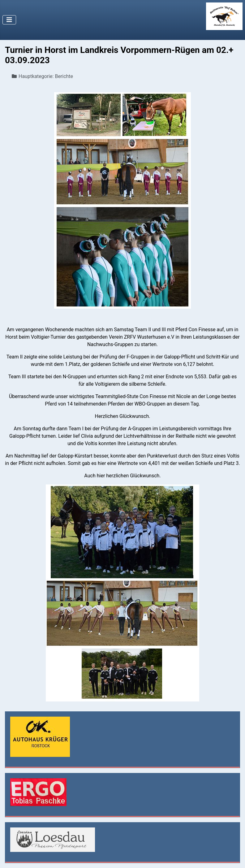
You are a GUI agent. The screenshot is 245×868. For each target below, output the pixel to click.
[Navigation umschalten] (9, 20)
